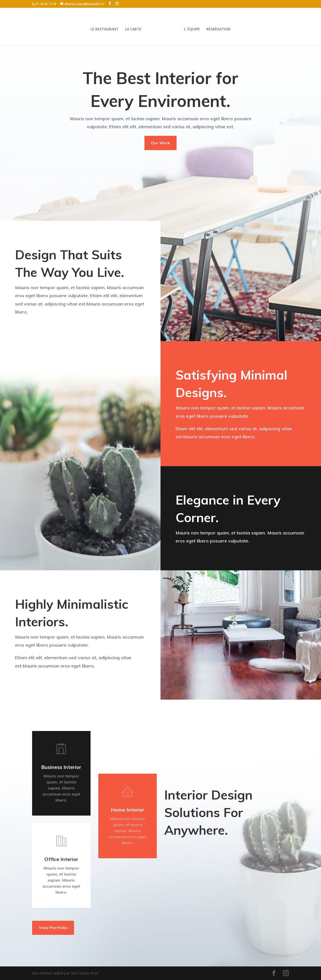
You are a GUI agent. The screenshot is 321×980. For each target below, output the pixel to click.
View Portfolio (53, 928)
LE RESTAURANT (105, 29)
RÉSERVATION (218, 29)
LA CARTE (133, 29)
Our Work (160, 143)
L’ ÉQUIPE (192, 29)
